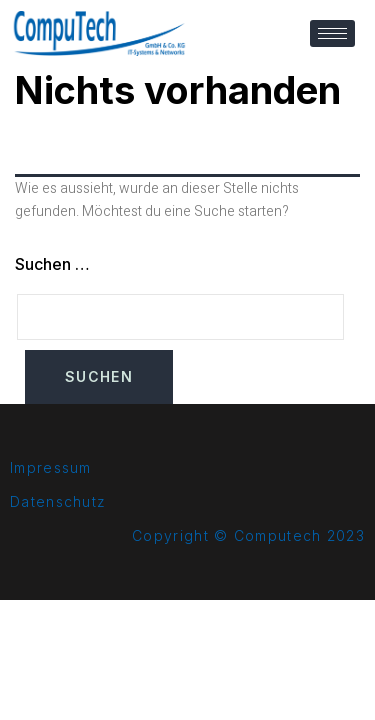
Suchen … (52, 264)
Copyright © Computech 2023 (248, 535)
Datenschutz (58, 501)
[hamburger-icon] (332, 33)
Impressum (51, 467)
